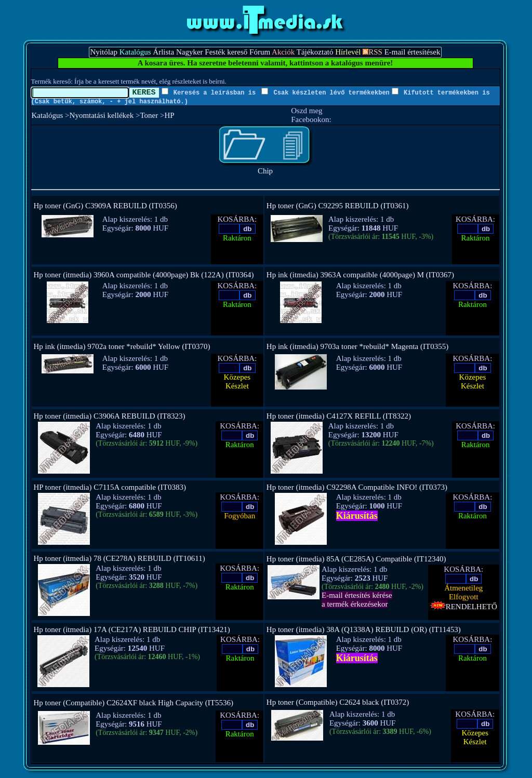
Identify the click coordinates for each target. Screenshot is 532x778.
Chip (265, 167)
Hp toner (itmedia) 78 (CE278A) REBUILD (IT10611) (119, 558)
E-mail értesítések (413, 52)
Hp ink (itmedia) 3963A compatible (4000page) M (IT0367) (360, 275)
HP (169, 115)
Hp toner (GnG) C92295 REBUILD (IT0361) (338, 206)
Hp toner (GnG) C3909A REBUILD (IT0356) (105, 206)
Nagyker (190, 52)
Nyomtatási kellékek (102, 115)
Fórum (260, 52)
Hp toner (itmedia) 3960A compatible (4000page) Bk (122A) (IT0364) (144, 275)
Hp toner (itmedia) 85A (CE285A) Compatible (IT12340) (356, 559)
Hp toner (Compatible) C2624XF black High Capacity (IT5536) (134, 703)
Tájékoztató (315, 52)
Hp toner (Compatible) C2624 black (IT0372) (338, 702)
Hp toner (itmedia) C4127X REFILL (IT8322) (339, 416)
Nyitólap (104, 52)
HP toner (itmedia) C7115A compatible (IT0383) (110, 487)
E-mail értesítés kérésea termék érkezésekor (357, 600)
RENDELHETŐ (464, 607)
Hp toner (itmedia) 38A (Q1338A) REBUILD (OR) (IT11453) (364, 629)
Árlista (163, 52)
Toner (149, 115)
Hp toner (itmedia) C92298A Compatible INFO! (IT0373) (357, 487)
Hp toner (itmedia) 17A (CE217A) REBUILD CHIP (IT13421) (132, 629)
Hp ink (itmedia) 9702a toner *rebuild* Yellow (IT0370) (122, 346)
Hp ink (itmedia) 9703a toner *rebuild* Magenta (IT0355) (357, 346)
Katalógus (48, 115)
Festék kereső (226, 52)
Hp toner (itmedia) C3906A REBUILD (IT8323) (110, 416)
